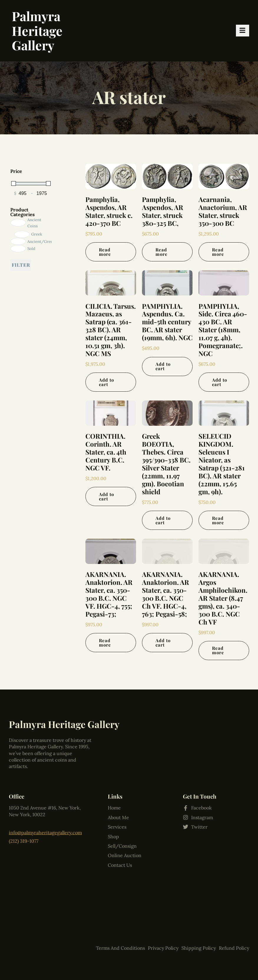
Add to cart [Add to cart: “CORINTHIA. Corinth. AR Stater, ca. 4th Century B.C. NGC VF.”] (106, 496)
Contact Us (120, 830)
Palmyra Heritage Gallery (37, 30)
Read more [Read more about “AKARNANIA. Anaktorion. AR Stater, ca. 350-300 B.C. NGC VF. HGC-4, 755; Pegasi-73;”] (105, 643)
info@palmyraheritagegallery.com (45, 826)
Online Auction (125, 820)
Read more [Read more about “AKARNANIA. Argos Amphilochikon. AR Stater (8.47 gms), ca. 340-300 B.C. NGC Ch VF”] (218, 650)
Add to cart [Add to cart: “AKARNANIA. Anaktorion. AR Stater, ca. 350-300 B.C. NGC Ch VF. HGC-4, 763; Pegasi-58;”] (163, 643)
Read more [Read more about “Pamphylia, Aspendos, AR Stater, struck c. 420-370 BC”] (105, 252)
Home (114, 773)
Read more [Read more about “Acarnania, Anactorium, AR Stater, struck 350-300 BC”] (218, 252)
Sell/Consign (122, 811)
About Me (118, 782)
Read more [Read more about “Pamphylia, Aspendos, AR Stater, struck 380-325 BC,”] (162, 252)
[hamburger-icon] (243, 31)
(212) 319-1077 (24, 833)
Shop (113, 802)
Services (117, 792)
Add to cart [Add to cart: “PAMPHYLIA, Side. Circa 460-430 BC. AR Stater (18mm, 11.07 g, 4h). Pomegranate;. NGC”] (220, 382)
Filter (21, 265)
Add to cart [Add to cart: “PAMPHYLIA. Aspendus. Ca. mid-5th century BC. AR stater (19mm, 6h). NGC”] (163, 366)
